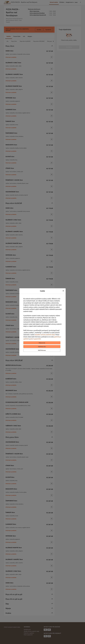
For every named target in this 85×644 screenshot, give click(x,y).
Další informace (42, 350)
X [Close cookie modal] (63, 291)
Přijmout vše (42, 343)
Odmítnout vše (42, 347)
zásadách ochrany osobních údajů (45, 335)
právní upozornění (35, 339)
